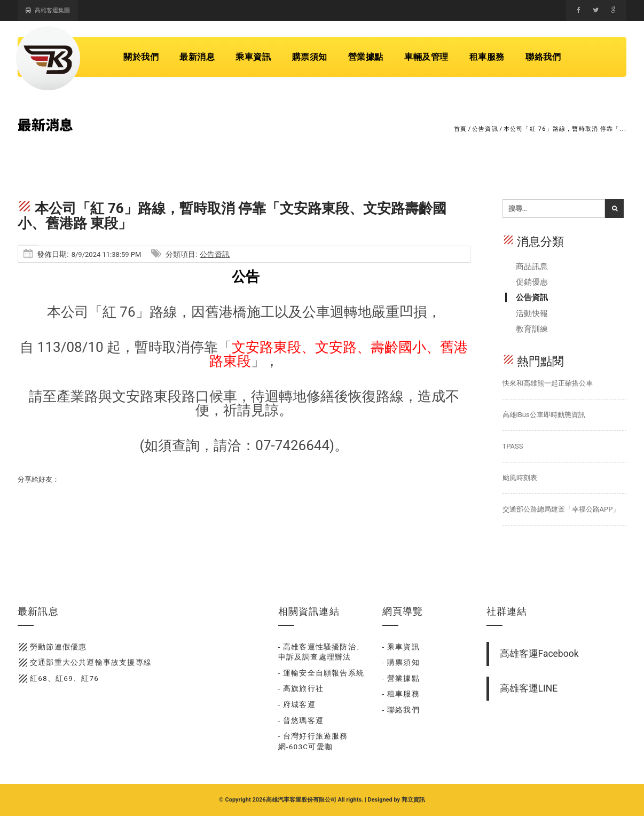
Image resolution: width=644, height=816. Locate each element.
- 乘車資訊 (401, 647)
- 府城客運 (297, 704)
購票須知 (310, 57)
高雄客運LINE (529, 688)
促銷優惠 (532, 282)
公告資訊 (485, 129)
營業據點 (366, 57)
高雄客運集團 (48, 10)
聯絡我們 (543, 57)
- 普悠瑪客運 (301, 720)
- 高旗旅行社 (301, 688)
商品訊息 (532, 266)
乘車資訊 (253, 57)
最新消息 (197, 57)
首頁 (460, 129)
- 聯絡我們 (401, 710)
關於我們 (141, 57)
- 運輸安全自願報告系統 (321, 673)
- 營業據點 (401, 678)
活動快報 (532, 313)
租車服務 (487, 57)
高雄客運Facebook (539, 654)
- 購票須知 (401, 662)
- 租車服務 (401, 694)
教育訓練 (532, 329)
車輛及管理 (426, 57)
